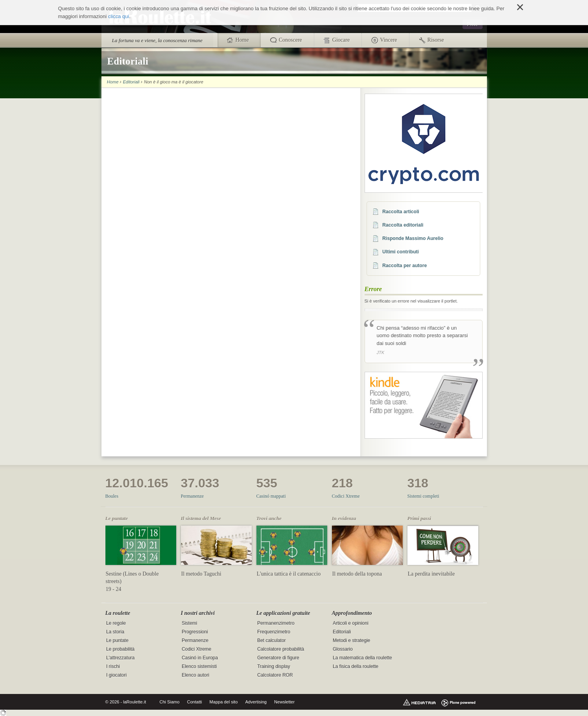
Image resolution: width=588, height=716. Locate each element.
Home (113, 82)
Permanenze (193, 496)
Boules (112, 496)
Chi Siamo (170, 702)
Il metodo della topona (357, 574)
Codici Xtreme (346, 496)
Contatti (194, 702)
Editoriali (131, 82)
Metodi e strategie (351, 640)
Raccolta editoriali (403, 225)
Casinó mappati (271, 496)
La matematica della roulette (362, 658)
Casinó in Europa (200, 658)
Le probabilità (120, 649)
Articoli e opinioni (351, 623)
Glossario (343, 649)
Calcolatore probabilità (281, 649)
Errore (373, 289)
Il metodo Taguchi (201, 574)
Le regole (116, 623)
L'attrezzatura (120, 658)
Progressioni (195, 632)
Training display (274, 666)
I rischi (113, 666)
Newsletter (284, 702)
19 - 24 (114, 589)
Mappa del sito (224, 702)
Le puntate (117, 640)
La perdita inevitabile (431, 574)
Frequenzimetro (274, 632)
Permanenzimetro (276, 623)
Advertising (256, 702)
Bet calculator (272, 640)
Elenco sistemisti (199, 666)
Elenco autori (195, 675)
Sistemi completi (423, 496)
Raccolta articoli (401, 212)
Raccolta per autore (405, 266)
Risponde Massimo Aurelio (413, 238)
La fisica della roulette (356, 666)
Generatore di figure (278, 658)
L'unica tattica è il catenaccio (289, 574)
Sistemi (189, 623)
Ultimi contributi (401, 252)
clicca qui (119, 16)
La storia (115, 632)
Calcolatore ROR (275, 675)
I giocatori (116, 675)
